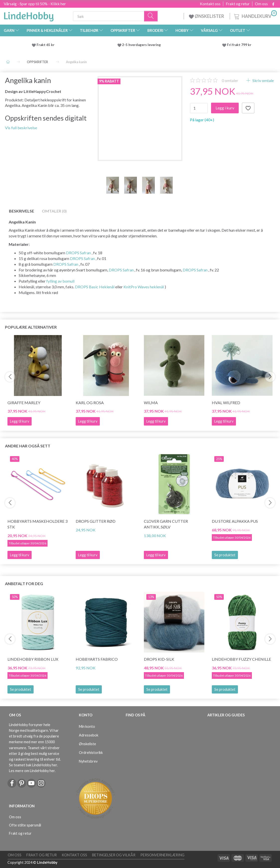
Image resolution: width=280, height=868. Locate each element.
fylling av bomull (60, 281)
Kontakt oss (210, 4)
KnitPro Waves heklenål (144, 287)
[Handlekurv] (255, 16)
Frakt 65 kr (46, 45)
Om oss (261, 4)
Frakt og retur (238, 4)
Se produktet (225, 555)
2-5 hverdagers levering (142, 45)
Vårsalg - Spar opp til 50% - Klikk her (35, 4)
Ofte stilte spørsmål (25, 825)
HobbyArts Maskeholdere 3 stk (37, 524)
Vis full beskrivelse (21, 128)
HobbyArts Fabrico (97, 659)
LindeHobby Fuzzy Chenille (241, 659)
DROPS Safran (78, 253)
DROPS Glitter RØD (96, 521)
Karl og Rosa (90, 403)
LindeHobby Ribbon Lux (33, 659)
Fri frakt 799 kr (239, 45)
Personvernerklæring (162, 855)
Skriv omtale (263, 80)
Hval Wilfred (226, 403)
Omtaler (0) (54, 211)
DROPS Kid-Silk (159, 659)
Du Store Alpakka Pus (235, 521)
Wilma (151, 403)
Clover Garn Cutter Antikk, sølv (166, 524)
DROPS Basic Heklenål (95, 287)
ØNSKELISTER (207, 16)
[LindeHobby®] (29, 15)
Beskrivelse (22, 211)
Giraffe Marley (24, 403)
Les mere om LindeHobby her (32, 771)
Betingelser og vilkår (114, 855)
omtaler (230, 80)
